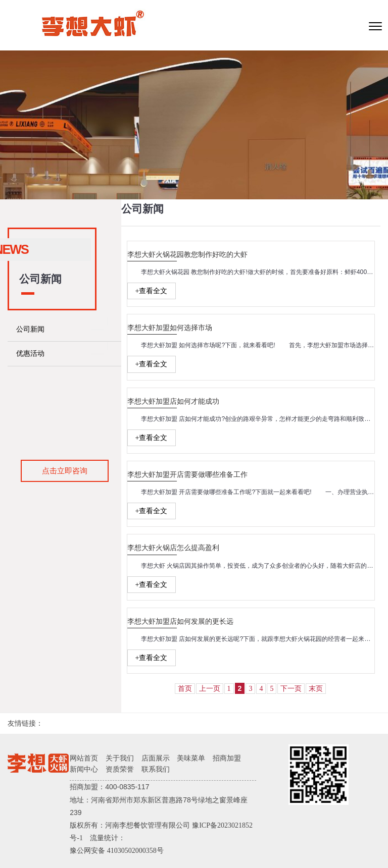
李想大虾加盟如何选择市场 (170, 328)
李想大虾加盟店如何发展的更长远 (180, 621)
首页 (185, 689)
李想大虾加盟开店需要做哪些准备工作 (187, 475)
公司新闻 (30, 329)
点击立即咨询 (65, 471)
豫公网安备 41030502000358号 (117, 851)
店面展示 (156, 758)
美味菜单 (191, 758)
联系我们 (156, 769)
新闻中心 (84, 769)
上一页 (210, 689)
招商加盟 (227, 758)
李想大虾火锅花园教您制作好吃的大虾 (187, 255)
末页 (316, 689)
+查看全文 (152, 291)
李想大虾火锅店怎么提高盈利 (173, 548)
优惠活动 (30, 354)
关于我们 (120, 758)
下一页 (291, 689)
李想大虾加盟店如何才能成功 (173, 401)
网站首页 (84, 758)
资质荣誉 (120, 769)
